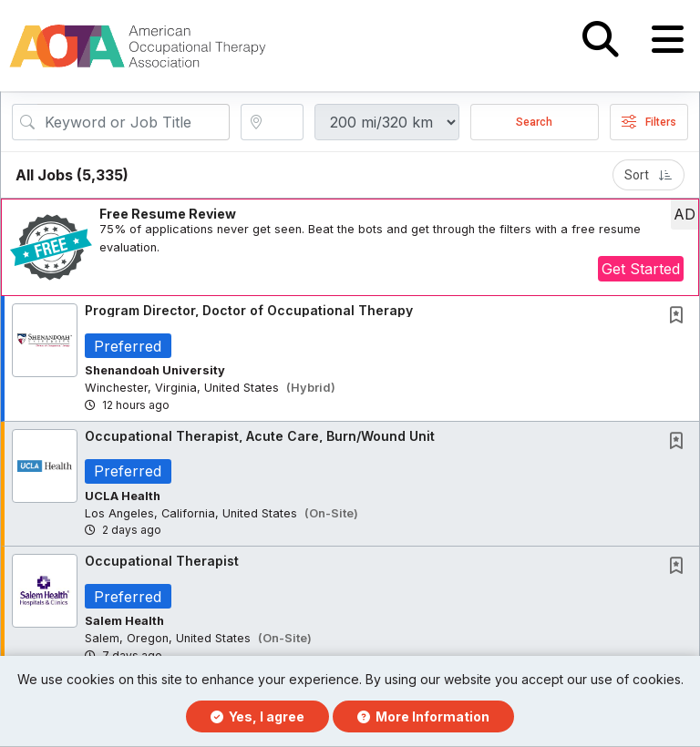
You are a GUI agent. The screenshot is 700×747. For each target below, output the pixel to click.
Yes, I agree (257, 716)
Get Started (641, 271)
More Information (423, 716)
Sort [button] (649, 178)
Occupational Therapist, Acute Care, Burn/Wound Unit (260, 439)
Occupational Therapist (162, 564)
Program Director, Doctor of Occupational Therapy (249, 313)
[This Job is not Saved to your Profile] (680, 319)
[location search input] (284, 125)
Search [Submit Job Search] (534, 125)
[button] (668, 40)
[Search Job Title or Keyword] (134, 125)
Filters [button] (649, 125)
